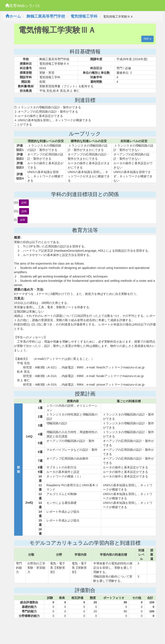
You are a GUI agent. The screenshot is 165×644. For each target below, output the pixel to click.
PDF (147, 39)
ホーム (13, 16)
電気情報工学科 (84, 16)
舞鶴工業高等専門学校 (46, 16)
